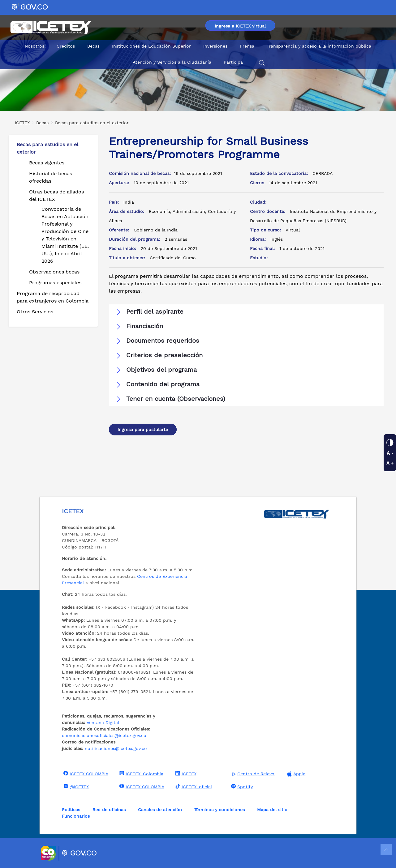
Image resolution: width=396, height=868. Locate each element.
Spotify (241, 786)
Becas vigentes (47, 163)
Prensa (247, 46)
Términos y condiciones (220, 810)
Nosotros (34, 46)
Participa (233, 62)
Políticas (71, 810)
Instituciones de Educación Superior (151, 46)
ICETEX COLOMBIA (85, 773)
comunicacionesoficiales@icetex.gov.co (104, 735)
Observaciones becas (54, 272)
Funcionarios (76, 816)
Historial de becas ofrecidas (51, 177)
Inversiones (215, 46)
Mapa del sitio (272, 810)
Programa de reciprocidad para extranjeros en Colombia (53, 297)
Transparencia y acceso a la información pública (319, 46)
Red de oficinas (109, 810)
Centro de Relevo (252, 774)
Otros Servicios (35, 312)
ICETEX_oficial (193, 786)
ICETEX (185, 773)
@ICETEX (75, 786)
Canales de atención (160, 810)
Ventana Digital (103, 722)
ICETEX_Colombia (141, 773)
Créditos (66, 46)
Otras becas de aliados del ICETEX (56, 195)
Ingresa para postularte (143, 430)
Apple (295, 774)
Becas (93, 46)
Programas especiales (55, 283)
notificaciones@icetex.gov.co (116, 748)
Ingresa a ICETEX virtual (240, 26)
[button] (246, 312)
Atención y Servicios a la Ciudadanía (172, 62)
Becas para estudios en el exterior (47, 148)
